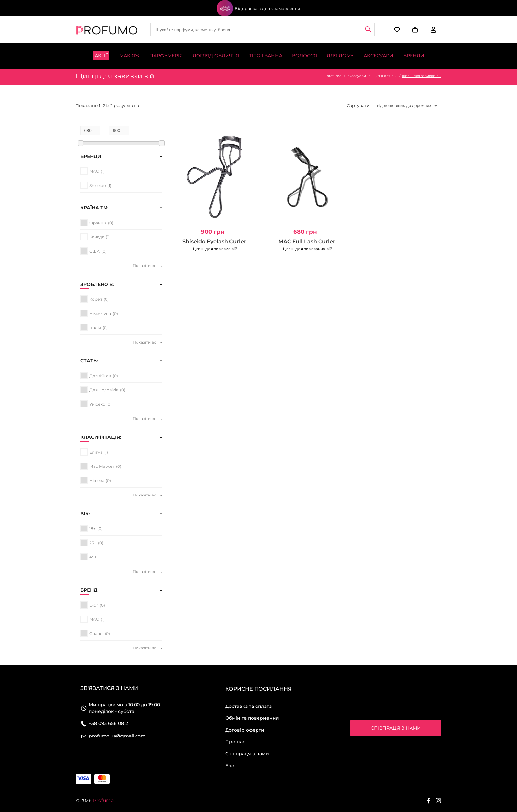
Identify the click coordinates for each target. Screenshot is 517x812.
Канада (97, 237)
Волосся (304, 56)
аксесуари (357, 76)
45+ (93, 557)
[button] (414, 30)
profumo (334, 76)
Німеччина (100, 313)
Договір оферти (245, 730)
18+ (92, 529)
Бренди (414, 56)
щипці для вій (384, 76)
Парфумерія (166, 56)
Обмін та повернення (252, 718)
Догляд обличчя (216, 56)
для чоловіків (104, 390)
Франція (98, 223)
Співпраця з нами (247, 754)
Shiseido (98, 185)
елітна (96, 452)
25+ (93, 543)
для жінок (100, 376)
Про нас (235, 742)
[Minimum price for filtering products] (90, 130)
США (94, 251)
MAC (94, 171)
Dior (94, 605)
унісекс (97, 404)
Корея (96, 299)
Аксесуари (379, 56)
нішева (97, 481)
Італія (95, 328)
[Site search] (262, 30)
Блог (231, 766)
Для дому (340, 56)
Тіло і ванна (266, 56)
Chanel (96, 633)
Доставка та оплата (248, 706)
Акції (101, 56)
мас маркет (102, 466)
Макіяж (129, 56)
